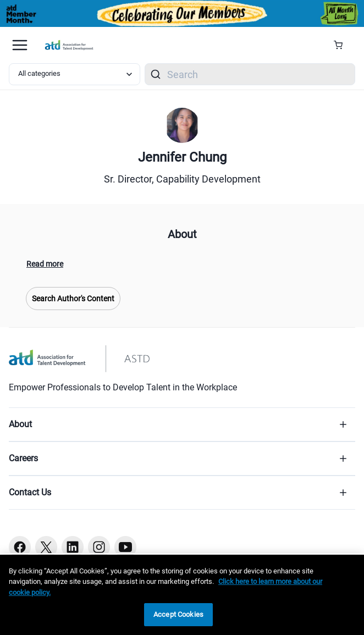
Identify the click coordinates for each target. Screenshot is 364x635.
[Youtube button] (125, 547)
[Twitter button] (46, 547)
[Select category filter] (75, 74)
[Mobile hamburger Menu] (20, 45)
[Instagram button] (99, 547)
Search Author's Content (73, 299)
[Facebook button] (20, 547)
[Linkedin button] (73, 547)
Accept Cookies (178, 614)
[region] (182, 595)
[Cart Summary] (342, 45)
